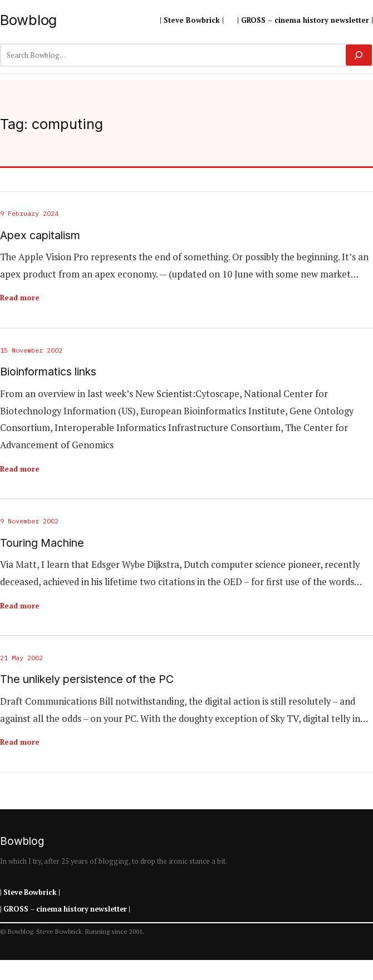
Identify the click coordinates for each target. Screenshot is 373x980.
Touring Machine (42, 543)
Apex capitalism (40, 236)
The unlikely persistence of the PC (87, 679)
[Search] (359, 55)
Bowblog (28, 20)
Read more (20, 298)
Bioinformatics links (48, 372)
